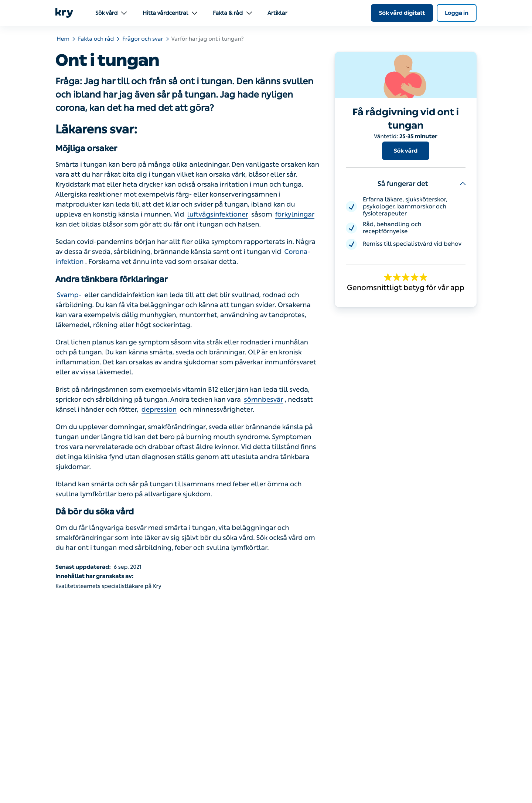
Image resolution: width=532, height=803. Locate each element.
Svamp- (69, 295)
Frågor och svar (143, 39)
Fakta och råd (96, 39)
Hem (63, 39)
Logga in (457, 13)
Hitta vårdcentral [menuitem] (170, 13)
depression (159, 409)
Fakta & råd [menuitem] (232, 13)
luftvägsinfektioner (218, 214)
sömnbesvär (264, 399)
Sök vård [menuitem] (111, 13)
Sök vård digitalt (402, 13)
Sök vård (406, 151)
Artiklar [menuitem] (277, 13)
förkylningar (295, 214)
